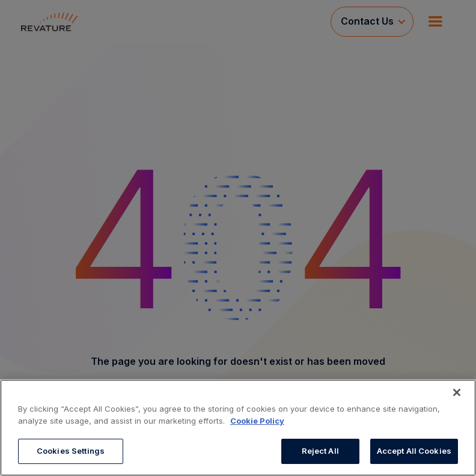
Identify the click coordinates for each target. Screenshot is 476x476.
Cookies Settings (71, 451)
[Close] (457, 392)
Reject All (320, 451)
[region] (238, 428)
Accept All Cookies (414, 451)
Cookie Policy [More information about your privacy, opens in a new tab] (257, 421)
